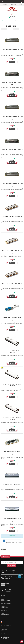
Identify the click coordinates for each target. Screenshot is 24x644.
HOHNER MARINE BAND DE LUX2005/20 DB (12, 217)
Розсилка (2, 632)
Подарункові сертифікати (5, 615)
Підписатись (12, 566)
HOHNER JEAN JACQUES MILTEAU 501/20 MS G (12, 184)
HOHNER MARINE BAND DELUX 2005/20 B (12, 250)
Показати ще (12, 536)
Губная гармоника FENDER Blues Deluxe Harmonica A (12, 351)
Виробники (3, 613)
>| (20, 541)
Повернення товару (4, 608)
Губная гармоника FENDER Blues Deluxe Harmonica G (12, 418)
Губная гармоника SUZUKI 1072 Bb (12, 451)
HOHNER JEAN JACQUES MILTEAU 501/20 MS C (12, 117)
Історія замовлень (4, 629)
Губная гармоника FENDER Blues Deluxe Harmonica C (12, 385)
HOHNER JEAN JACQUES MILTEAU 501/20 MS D (12, 150)
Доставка (2, 599)
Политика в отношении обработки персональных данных (11, 602)
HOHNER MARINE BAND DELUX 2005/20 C (12, 284)
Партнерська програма (5, 616)
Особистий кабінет (4, 628)
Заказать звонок (12, 18)
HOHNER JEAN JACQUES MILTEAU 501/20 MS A (12, 50)
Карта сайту (3, 609)
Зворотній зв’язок (4, 606)
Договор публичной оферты (6, 601)
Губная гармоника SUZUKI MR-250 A (12, 485)
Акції (2, 617)
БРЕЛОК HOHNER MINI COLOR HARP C (12, 317)
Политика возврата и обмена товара (7, 598)
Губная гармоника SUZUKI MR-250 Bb (12, 518)
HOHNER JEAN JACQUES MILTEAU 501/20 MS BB (12, 84)
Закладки (2, 631)
